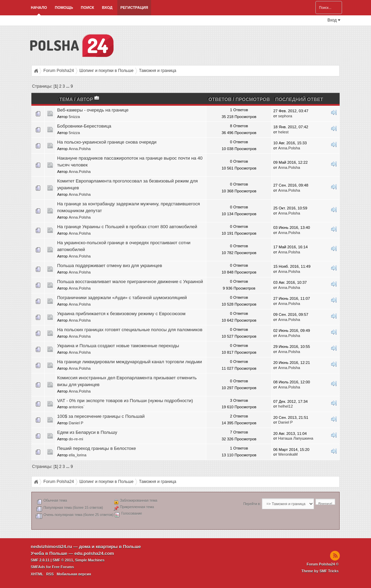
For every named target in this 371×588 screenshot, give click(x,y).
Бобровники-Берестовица (84, 126)
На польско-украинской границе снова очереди (107, 142)
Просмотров (253, 99)
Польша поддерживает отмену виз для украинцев (109, 266)
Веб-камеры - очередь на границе (93, 110)
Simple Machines (90, 560)
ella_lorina (78, 455)
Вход (107, 8)
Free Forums (63, 567)
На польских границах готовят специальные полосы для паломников (130, 330)
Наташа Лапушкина (296, 438)
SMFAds (38, 567)
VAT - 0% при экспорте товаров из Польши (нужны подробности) (125, 401)
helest (283, 132)
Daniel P (76, 423)
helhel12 (286, 406)
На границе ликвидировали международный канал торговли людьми (129, 362)
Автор (88, 99)
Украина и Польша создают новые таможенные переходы (118, 346)
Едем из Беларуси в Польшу (87, 432)
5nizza (75, 117)
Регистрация (134, 8)
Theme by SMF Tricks (320, 571)
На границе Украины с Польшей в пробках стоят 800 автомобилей (127, 227)
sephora (285, 116)
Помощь (64, 8)
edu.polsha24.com (94, 553)
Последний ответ (299, 99)
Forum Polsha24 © (323, 564)
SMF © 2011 (63, 560)
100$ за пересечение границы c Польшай (101, 416)
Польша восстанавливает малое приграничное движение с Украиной (130, 282)
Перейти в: (252, 504)
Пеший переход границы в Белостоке (96, 448)
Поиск (87, 8)
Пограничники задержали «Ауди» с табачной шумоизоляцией (122, 298)
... (68, 86)
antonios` (77, 407)
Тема (66, 99)
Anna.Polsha (80, 149)
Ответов (220, 99)
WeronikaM (288, 454)
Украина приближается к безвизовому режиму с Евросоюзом (121, 314)
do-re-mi (76, 439)
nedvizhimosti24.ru (51, 547)
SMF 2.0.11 (40, 560)
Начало (39, 8)
